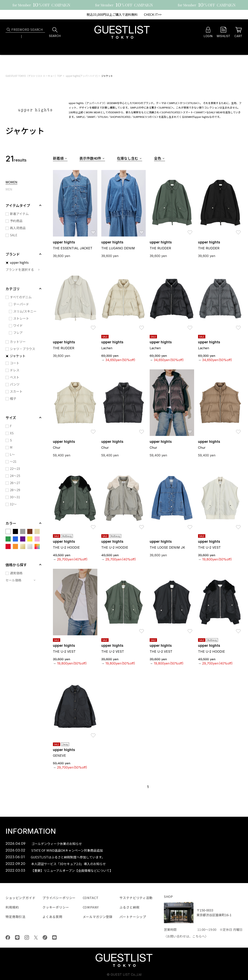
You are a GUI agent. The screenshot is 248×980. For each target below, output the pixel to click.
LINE (17, 937)
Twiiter (36, 938)
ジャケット (107, 76)
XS (12, 433)
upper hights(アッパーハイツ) (82, 76)
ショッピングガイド (21, 898)
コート (15, 363)
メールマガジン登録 (98, 917)
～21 (13, 461)
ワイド (18, 325)
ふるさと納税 (129, 907)
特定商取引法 (16, 917)
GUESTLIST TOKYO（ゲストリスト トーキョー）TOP (34, 76)
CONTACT (91, 898)
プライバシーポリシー (59, 898)
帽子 (13, 398)
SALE (14, 235)
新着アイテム (19, 214)
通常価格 (16, 573)
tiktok (45, 937)
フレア (18, 332)
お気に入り (93, 230)
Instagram (27, 937)
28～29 (15, 490)
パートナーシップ (133, 917)
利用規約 (12, 907)
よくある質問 (52, 917)
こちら (197, 936)
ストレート (21, 318)
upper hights (19, 262)
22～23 (15, 468)
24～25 (15, 476)
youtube (54, 937)
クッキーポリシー (56, 907)
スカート (16, 391)
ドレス (15, 370)
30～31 (15, 497)
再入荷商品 (18, 228)
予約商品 (16, 221)
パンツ (15, 384)
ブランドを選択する (20, 269)
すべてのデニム (21, 297)
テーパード (21, 304)
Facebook (8, 937)
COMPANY (91, 907)
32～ (13, 504)
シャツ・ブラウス (23, 349)
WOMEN (11, 182)
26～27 (15, 483)
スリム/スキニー (25, 311)
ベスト (15, 377)
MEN (9, 190)
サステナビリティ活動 (136, 898)
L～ (12, 454)
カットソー (18, 342)
